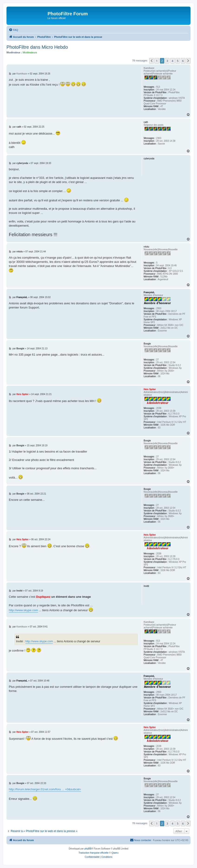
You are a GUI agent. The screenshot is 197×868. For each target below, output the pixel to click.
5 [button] (178, 61)
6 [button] (183, 61)
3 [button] (167, 61)
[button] (152, 61)
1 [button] (157, 61)
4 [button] (173, 61)
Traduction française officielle (94, 853)
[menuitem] (13, 30)
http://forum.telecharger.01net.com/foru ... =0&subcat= (45, 789)
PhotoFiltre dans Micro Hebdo (37, 47)
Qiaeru (115, 853)
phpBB (88, 849)
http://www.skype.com (23, 610)
